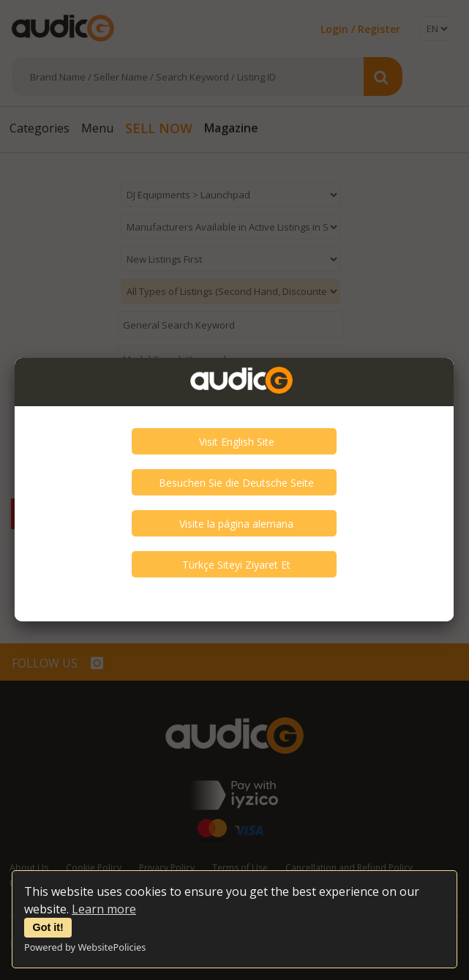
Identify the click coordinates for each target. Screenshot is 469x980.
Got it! (48, 927)
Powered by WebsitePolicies (85, 947)
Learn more (104, 909)
